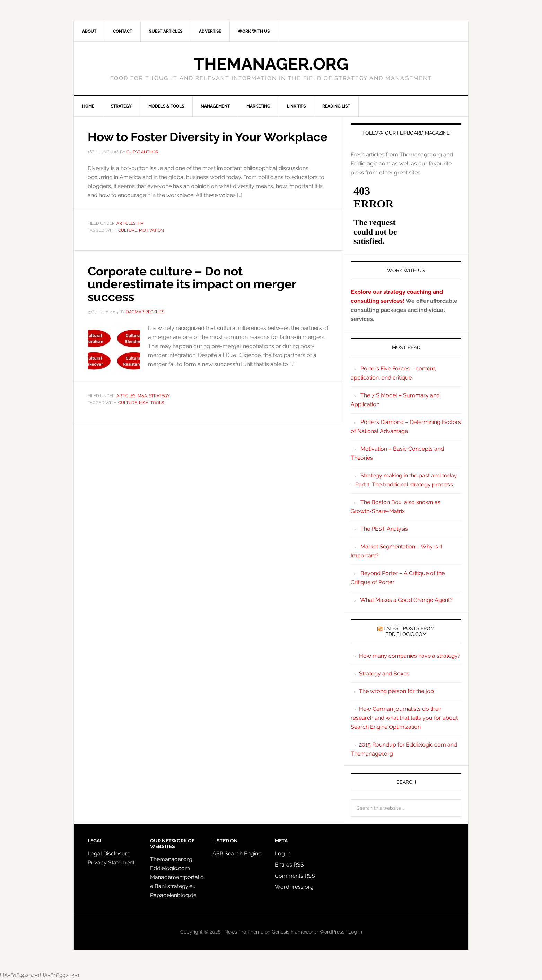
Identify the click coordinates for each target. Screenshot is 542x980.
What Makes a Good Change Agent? (406, 600)
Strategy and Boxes (384, 674)
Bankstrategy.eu (175, 886)
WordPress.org (294, 887)
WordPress (332, 932)
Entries (289, 865)
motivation (151, 242)
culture (128, 242)
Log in (283, 854)
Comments (295, 876)
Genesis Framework (294, 932)
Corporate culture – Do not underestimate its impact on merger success (196, 296)
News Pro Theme (244, 932)
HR (141, 236)
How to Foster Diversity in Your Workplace (179, 143)
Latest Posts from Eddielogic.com (409, 631)
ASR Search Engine (237, 854)
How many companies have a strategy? (410, 656)
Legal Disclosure (109, 854)
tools (157, 414)
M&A (142, 407)
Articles (126, 236)
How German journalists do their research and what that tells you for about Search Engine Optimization (404, 718)
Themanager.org (271, 64)
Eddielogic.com (170, 868)
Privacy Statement (111, 863)
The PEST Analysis (384, 529)
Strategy (159, 407)
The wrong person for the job (396, 691)
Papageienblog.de (173, 895)
